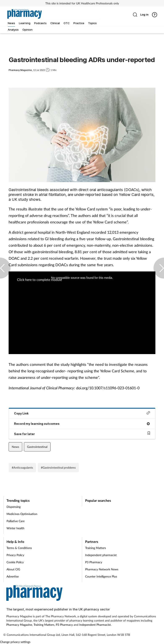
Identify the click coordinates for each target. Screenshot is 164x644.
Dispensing (14, 507)
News (15, 447)
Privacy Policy (15, 555)
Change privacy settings (15, 642)
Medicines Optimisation (22, 514)
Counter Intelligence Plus (101, 576)
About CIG (13, 569)
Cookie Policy (15, 562)
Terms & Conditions (19, 548)
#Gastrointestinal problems (58, 467)
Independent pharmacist (101, 555)
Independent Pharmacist (95, 625)
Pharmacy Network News (102, 569)
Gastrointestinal (37, 447)
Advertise (13, 576)
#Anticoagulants (22, 467)
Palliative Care (16, 521)
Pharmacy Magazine (19, 625)
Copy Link (82, 413)
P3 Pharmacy (94, 562)
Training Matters (96, 548)
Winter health (15, 528)
